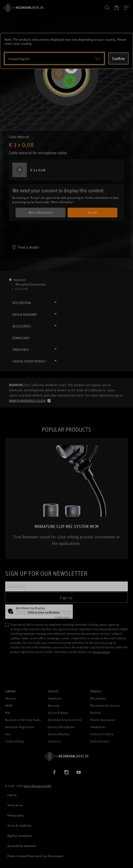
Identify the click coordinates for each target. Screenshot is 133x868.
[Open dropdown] (54, 58)
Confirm (118, 58)
